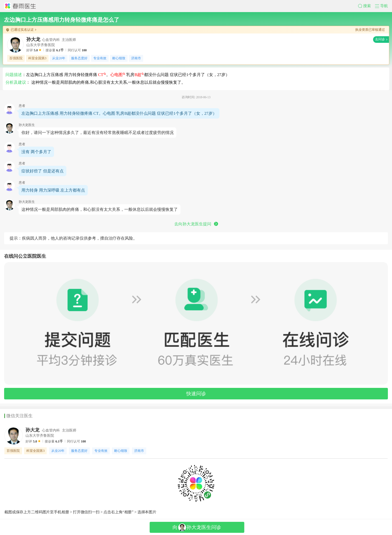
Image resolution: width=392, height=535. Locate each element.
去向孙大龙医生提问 (196, 224)
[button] (366, 6)
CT (102, 75)
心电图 (118, 75)
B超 (139, 75)
